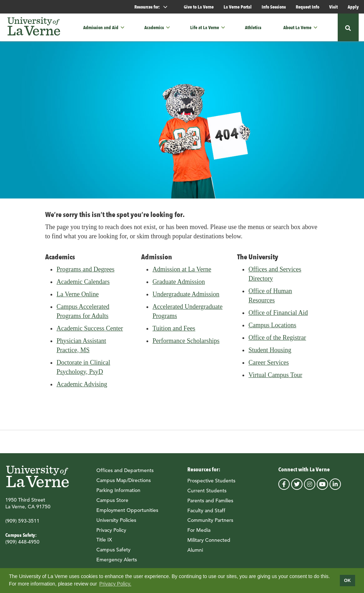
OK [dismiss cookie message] (347, 581)
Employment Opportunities (127, 513)
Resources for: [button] (154, 7)
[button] (125, 27)
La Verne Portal (238, 7)
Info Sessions (274, 7)
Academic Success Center (90, 332)
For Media (199, 533)
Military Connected (209, 543)
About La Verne (297, 28)
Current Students (207, 494)
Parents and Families (210, 504)
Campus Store (112, 503)
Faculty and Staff (206, 514)
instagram (310, 487)
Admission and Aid (101, 28)
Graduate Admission (179, 285)
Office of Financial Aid (278, 316)
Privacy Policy (111, 533)
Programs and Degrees (85, 272)
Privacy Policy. (115, 584)
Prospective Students (211, 484)
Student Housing (270, 353)
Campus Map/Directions (124, 484)
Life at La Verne (205, 28)
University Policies (116, 523)
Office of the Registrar (277, 341)
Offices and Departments (125, 474)
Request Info (307, 7)
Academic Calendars (83, 285)
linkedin (335, 487)
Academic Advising (82, 387)
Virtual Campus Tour (275, 378)
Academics (154, 28)
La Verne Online (78, 297)
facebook (284, 487)
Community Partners (210, 524)
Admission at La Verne (182, 272)
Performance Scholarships (186, 344)
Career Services (269, 366)
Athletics (253, 28)
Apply (353, 7)
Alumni (195, 553)
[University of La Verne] (34, 28)
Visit (333, 7)
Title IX (104, 543)
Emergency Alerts (117, 563)
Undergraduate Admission (186, 297)
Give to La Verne (199, 7)
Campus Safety (113, 553)
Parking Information (118, 493)
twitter (297, 487)
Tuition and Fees (174, 332)
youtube (322, 487)
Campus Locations (272, 328)
